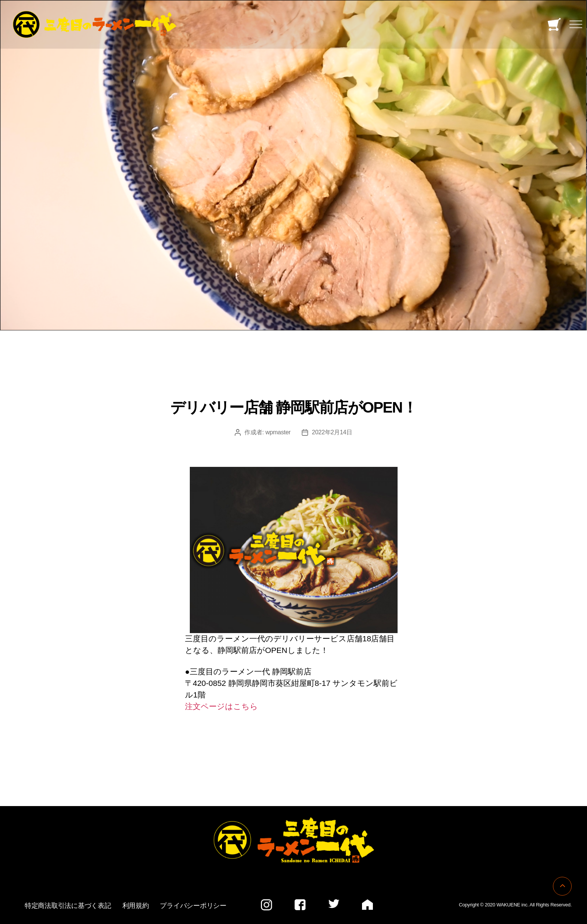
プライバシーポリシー (193, 906)
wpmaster (278, 432)
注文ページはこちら (221, 706)
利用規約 (136, 906)
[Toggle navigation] (576, 25)
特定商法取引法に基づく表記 (68, 906)
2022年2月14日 (332, 432)
